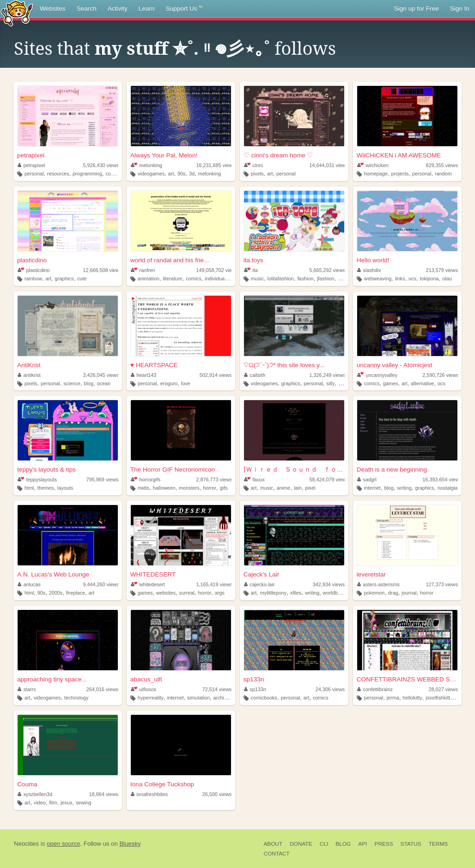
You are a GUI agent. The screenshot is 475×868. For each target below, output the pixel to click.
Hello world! (373, 260)
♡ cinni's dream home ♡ (278, 155)
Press (384, 844)
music (257, 279)
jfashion (325, 279)
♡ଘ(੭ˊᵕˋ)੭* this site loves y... (284, 365)
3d (192, 174)
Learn (147, 9)
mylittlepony (273, 593)
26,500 (217, 794)
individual (215, 279)
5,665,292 (327, 270)
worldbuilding (337, 593)
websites (166, 593)
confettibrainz (375, 689)
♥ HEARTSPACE (154, 365)
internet (372, 488)
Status (411, 844)
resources (58, 174)
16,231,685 (216, 165)
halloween (164, 488)
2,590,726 (441, 375)
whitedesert (148, 584)
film (53, 803)
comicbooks (264, 698)
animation (149, 279)
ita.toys (254, 260)
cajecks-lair (260, 584)
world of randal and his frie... (170, 260)
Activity (118, 9)
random (443, 174)
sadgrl (367, 479)
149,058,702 (217, 270)
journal (409, 593)
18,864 (104, 794)
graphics (64, 279)
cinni (254, 165)
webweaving (378, 279)
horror (209, 488)
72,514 (217, 689)
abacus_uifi (146, 679)
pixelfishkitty (439, 698)
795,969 (102, 479)
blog (89, 383)
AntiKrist (29, 365)
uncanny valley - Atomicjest (395, 365)
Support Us (184, 9)
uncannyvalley (377, 375)
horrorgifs (146, 479)
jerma (393, 698)
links (400, 279)
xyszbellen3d (35, 794)
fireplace (75, 593)
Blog (343, 844)
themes (46, 488)
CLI (324, 844)
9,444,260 (101, 584)
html (29, 488)
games (391, 383)
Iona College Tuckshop (162, 784)
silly (331, 383)
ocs (413, 279)
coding (113, 174)
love (186, 383)
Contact (276, 854)
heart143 (144, 375)
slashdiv (369, 270)
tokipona (429, 279)
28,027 (443, 689)
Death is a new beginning (392, 470)
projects (400, 174)
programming (88, 174)
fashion (305, 279)
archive (221, 698)
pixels (257, 174)
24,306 (330, 689)
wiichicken (373, 165)
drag (393, 593)
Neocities (26, 844)
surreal (187, 593)
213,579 (442, 270)
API (363, 844)
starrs (27, 689)
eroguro (169, 383)
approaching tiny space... (52, 679)
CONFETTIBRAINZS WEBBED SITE (407, 679)
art (171, 174)
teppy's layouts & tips (46, 470)
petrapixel (31, 155)
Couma (27, 784)
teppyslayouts (37, 479)
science (72, 383)
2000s (56, 593)
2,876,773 (214, 479)
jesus (66, 803)
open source (64, 844)
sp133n (254, 679)
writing (404, 488)
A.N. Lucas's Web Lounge (53, 574)
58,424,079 (329, 479)
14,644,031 (329, 165)
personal (34, 174)
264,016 (102, 689)
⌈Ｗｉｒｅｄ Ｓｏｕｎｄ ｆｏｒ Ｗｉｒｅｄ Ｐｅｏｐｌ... (294, 470)
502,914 (215, 375)
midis (144, 488)
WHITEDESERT (153, 574)
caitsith (255, 375)
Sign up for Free (416, 9)
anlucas (29, 584)
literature (173, 279)
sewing (83, 803)
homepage (376, 174)
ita (251, 270)
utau (447, 279)
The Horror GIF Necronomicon (173, 470)
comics (194, 279)
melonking (147, 165)
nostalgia (447, 488)
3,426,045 (101, 375)
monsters (189, 488)
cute (82, 279)
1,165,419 (214, 584)
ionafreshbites (149, 794)
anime (283, 488)
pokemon (374, 593)
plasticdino (32, 260)
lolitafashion (280, 279)
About (273, 844)
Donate (301, 844)
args (220, 593)
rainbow (33, 279)
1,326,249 (327, 375)
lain (298, 488)
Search (87, 9)
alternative (423, 383)
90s (181, 174)
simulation (198, 698)
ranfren (143, 270)
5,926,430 (101, 165)
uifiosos (144, 689)
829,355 (442, 165)
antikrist (29, 375)
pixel (310, 488)
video (40, 803)
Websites (53, 9)
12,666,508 (103, 270)
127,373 (442, 584)
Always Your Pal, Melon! (164, 155)
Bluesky (130, 844)
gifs (224, 488)
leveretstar (371, 574)
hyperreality (151, 698)
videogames (151, 174)
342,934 (329, 584)
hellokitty (412, 698)
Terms (438, 844)
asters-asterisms (379, 584)
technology (77, 698)
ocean (104, 383)
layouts (65, 488)
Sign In (460, 9)
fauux (254, 479)
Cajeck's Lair (261, 574)
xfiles (296, 593)
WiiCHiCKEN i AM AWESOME (399, 155)
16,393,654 (442, 479)
